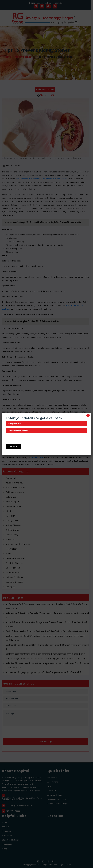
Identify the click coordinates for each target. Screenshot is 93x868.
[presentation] (24, 439)
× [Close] (88, 415)
